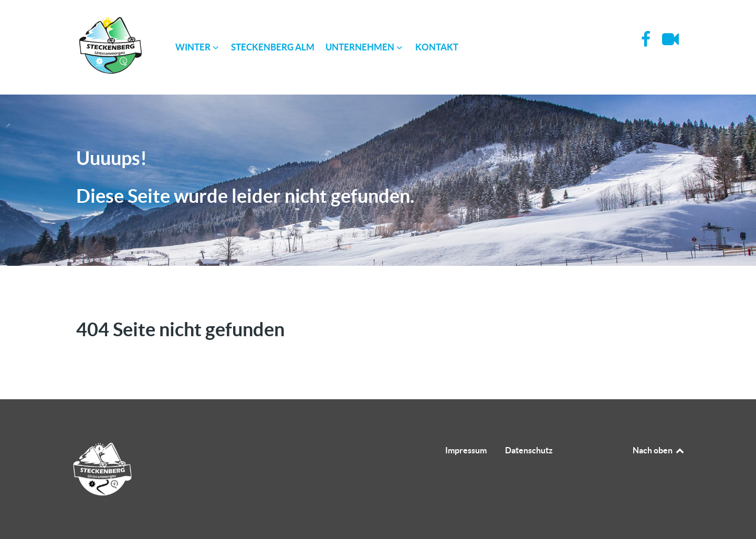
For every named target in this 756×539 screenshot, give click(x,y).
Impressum (466, 450)
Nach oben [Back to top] (659, 450)
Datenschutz (529, 450)
